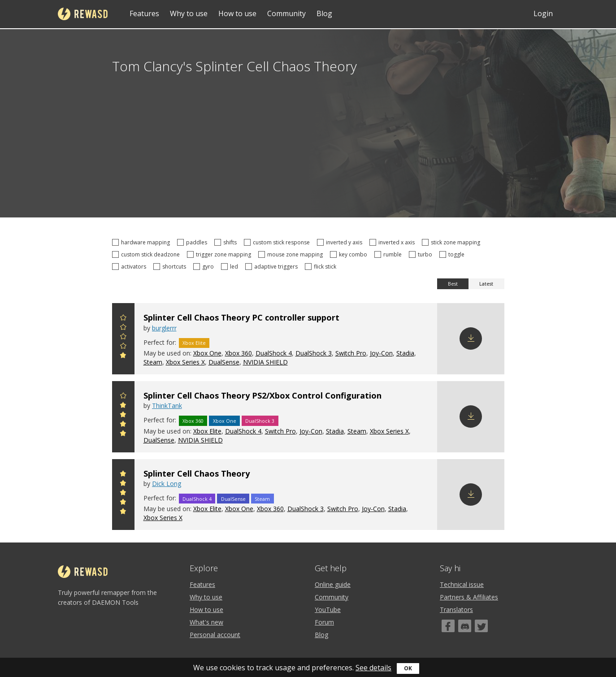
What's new (206, 622)
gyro (205, 267)
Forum (324, 622)
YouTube (328, 610)
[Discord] (465, 626)
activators (130, 267)
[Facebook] (448, 626)
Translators (456, 610)
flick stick (322, 267)
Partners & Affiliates (469, 597)
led (231, 267)
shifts (227, 242)
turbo (422, 254)
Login (543, 13)
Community (286, 13)
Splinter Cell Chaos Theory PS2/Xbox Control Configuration (262, 395)
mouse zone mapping (292, 254)
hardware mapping (142, 242)
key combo (350, 254)
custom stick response (278, 242)
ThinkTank (167, 406)
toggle (453, 254)
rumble (389, 254)
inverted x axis (393, 242)
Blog (324, 13)
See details (373, 668)
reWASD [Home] (83, 14)
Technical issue (462, 584)
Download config (471, 338)
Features (144, 13)
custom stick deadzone (147, 254)
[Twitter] (481, 626)
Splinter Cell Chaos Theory (197, 473)
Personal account (215, 635)
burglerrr (164, 328)
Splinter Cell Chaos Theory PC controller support (241, 317)
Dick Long (167, 484)
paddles (193, 242)
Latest (486, 284)
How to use (237, 13)
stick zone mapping (452, 242)
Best (453, 284)
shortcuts (171, 267)
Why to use (189, 13)
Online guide (333, 584)
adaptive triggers (273, 267)
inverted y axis (341, 242)
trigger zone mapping (220, 254)
